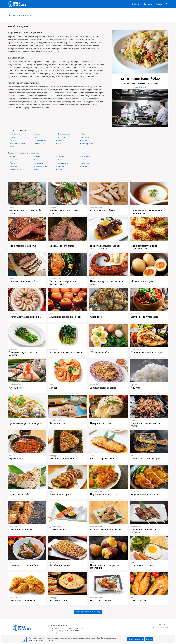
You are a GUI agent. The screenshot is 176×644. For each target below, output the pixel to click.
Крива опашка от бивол (102, 210)
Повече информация (136, 639)
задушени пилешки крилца (145, 494)
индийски (14, 166)
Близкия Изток (15, 169)
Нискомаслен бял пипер (62, 246)
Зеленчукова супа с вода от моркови (23, 353)
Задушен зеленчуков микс (144, 317)
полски (36, 169)
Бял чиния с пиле (59, 423)
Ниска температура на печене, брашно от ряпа (147, 212)
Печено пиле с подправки (22, 600)
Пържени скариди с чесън (104, 494)
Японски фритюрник (60, 494)
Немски (60, 160)
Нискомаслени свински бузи (23, 281)
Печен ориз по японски (62, 459)
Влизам (159, 4)
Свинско (37, 134)
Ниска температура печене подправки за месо (145, 247)
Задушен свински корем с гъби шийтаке (25, 212)
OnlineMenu (136, 4)
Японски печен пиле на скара (105, 529)
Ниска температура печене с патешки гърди (64, 282)
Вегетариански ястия (18, 144)
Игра (83, 134)
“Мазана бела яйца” (100, 352)
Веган (60, 144)
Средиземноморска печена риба (25, 423)
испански (85, 160)
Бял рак (53, 388)
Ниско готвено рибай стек (22, 246)
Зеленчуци (85, 137)
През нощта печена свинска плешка (145, 424)
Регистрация (149, 4)
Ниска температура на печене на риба (107, 282)
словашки (37, 157)
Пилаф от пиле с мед (101, 600)
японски (61, 166)
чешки (12, 157)
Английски (86, 163)
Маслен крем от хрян (142, 281)
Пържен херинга (58, 529)
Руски (36, 160)
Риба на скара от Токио (102, 459)
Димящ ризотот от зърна (103, 388)
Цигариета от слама (100, 423)
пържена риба (16, 459)
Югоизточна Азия (40, 166)
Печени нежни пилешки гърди (147, 352)
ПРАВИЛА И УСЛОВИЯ (160, 628)
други (12, 147)
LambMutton (39, 144)
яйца (59, 140)
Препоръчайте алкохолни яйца (25, 317)
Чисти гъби (96, 317)
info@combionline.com (62, 633)
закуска (84, 140)
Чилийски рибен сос (60, 565)
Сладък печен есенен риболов (24, 565)
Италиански (86, 157)
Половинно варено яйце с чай (65, 317)
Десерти (13, 140)
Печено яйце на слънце (143, 565)
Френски (61, 157)
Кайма (12, 137)
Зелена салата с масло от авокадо (67, 352)
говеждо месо (15, 134)
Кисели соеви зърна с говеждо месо (65, 212)
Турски (84, 166)
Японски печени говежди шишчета (144, 531)
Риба (36, 137)
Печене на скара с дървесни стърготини (105, 566)
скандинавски (63, 163)
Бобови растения (88, 144)
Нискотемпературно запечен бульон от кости (105, 247)
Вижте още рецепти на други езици (88, 612)
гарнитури (61, 137)
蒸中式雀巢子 (16, 388)
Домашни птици (64, 134)
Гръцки (13, 163)
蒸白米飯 (136, 388)
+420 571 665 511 (58, 631)
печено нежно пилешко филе (146, 459)
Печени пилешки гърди (21, 529)
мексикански (39, 163)
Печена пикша (138, 600)
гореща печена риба (19, 494)
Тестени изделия (40, 140)
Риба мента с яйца (59, 600)
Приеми (149, 639)
